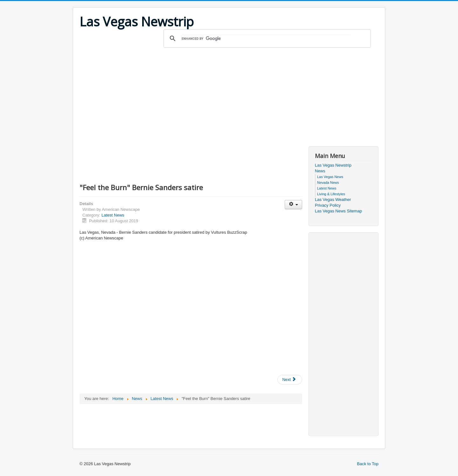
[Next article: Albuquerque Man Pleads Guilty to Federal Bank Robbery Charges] (290, 380)
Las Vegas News (330, 177)
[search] (266, 38)
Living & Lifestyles (331, 194)
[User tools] (293, 205)
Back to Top (368, 464)
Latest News (113, 215)
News (320, 171)
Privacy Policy (328, 205)
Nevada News (328, 183)
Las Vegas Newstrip (333, 165)
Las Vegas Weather (333, 200)
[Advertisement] (229, 95)
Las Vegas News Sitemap (338, 211)
